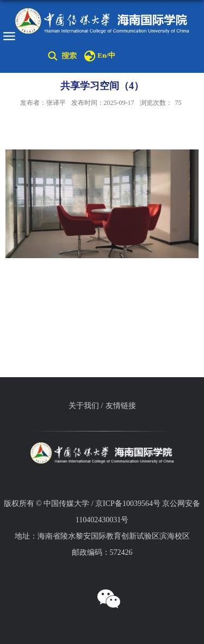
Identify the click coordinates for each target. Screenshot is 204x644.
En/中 (106, 55)
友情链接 (121, 406)
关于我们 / (86, 406)
